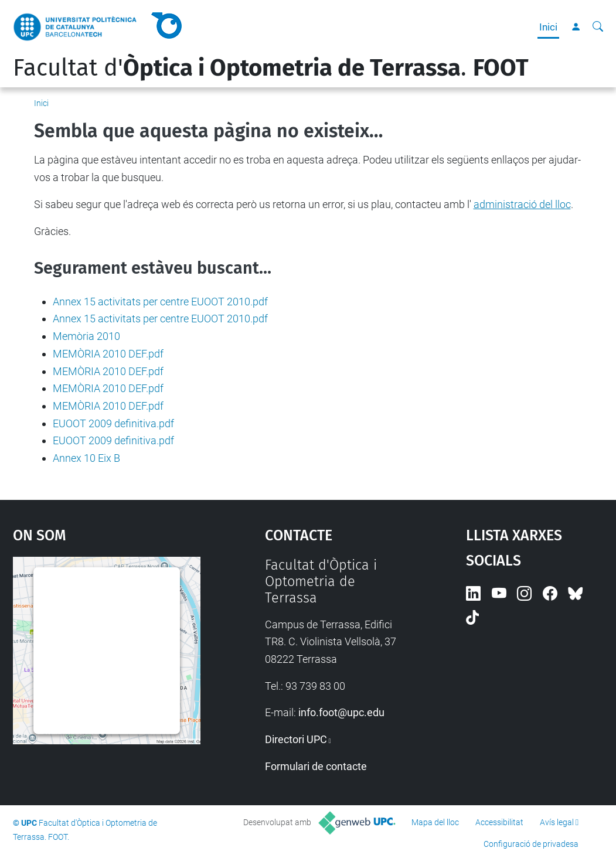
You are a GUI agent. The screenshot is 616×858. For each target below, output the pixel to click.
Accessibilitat (499, 822)
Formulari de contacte (316, 766)
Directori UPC (296, 739)
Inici (548, 27)
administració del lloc (522, 204)
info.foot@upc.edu (341, 712)
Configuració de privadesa (531, 844)
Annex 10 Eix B (86, 458)
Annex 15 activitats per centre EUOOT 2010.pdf (160, 302)
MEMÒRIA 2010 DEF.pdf (108, 354)
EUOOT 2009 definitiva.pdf (113, 423)
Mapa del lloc (435, 822)
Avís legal (557, 822)
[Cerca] (598, 27)
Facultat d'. (271, 68)
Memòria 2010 (86, 336)
